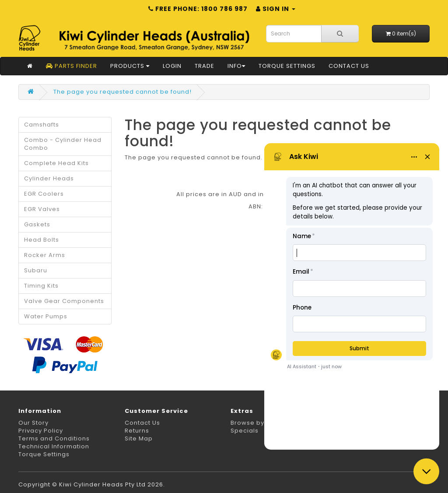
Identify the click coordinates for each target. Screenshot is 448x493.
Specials (245, 431)
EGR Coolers (44, 194)
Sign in (276, 9)
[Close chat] (426, 471)
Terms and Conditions (54, 438)
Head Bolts (42, 240)
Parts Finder (72, 66)
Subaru (36, 270)
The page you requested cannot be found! (122, 92)
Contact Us (349, 66)
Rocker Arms (45, 255)
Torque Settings (287, 66)
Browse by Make (257, 423)
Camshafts (42, 125)
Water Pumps (46, 316)
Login (172, 66)
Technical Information (54, 446)
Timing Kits (41, 286)
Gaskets (37, 224)
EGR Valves (42, 209)
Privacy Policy (41, 431)
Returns (137, 431)
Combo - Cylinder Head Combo (63, 144)
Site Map (139, 438)
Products (130, 66)
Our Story (33, 423)
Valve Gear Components (64, 301)
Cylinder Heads (49, 178)
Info (236, 66)
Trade (205, 66)
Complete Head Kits (56, 163)
